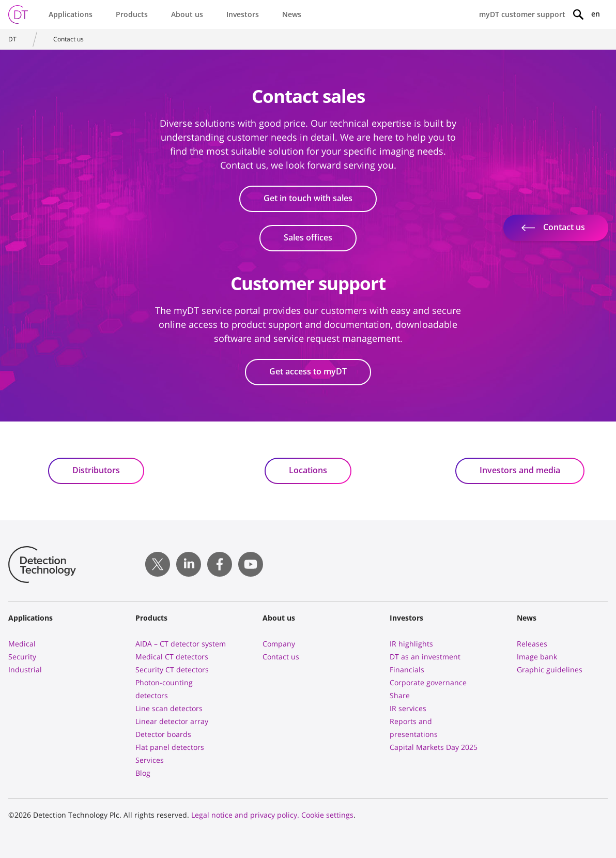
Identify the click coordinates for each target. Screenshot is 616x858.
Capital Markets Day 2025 (434, 747)
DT (12, 39)
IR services (408, 708)
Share (400, 695)
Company (279, 644)
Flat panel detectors (170, 747)
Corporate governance (428, 682)
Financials (407, 669)
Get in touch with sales (308, 198)
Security (22, 657)
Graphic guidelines (550, 669)
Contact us (68, 39)
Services (150, 760)
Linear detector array (172, 721)
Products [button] (132, 14)
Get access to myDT (308, 371)
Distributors (96, 470)
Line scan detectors (169, 708)
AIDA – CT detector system (181, 644)
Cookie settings (327, 815)
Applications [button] (71, 14)
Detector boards (163, 734)
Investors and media (520, 470)
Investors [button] (243, 14)
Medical (22, 644)
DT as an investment (425, 657)
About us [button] (187, 14)
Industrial (25, 669)
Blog (143, 773)
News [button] (292, 14)
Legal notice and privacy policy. (245, 815)
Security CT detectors (172, 669)
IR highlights (411, 644)
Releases (532, 644)
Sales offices (308, 237)
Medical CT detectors (172, 657)
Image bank (537, 657)
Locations (308, 470)
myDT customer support (522, 14)
